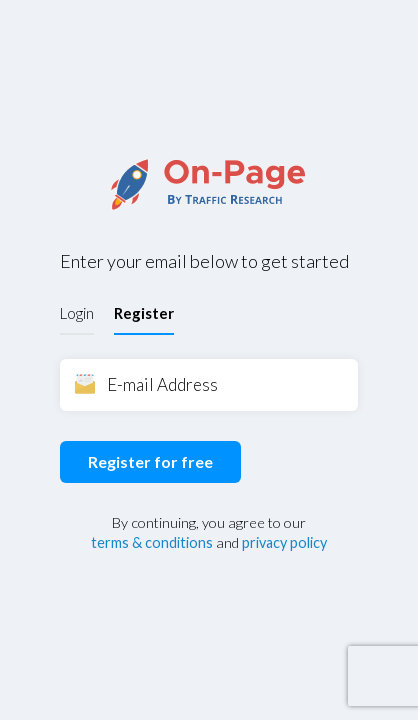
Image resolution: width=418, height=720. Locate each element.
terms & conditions (152, 542)
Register (144, 313)
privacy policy (284, 542)
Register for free (150, 461)
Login (77, 313)
